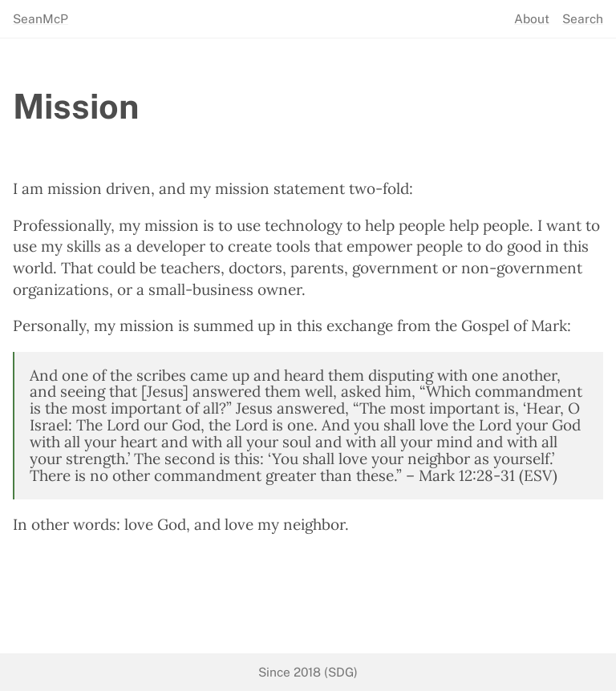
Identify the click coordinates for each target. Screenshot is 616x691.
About (532, 19)
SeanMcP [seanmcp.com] (41, 19)
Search (583, 19)
